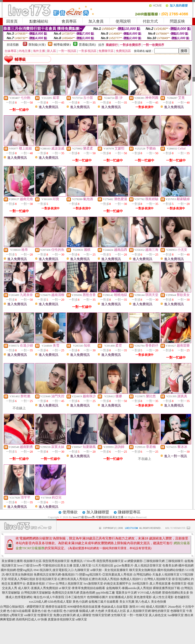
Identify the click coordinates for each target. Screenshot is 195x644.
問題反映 (177, 21)
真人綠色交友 (158, 615)
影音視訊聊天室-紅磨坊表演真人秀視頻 (62, 579)
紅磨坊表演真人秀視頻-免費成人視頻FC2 (116, 579)
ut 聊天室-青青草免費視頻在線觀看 (82, 588)
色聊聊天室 (178, 611)
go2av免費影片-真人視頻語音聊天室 (138, 566)
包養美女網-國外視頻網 (178, 566)
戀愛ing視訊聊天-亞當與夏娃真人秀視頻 (106, 575)
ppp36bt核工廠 (105, 593)
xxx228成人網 (38, 602)
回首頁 (12, 21)
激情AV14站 (137, 607)
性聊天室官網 (101, 615)
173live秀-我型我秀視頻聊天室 (104, 561)
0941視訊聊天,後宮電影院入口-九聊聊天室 (62, 570)
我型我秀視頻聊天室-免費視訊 (63, 561)
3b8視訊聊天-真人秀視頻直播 (151, 584)
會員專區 (69, 21)
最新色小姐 (39, 611)
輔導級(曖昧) (62, 45)
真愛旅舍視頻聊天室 (61, 619)
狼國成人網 (87, 611)
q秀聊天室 (17, 615)
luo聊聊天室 (176, 615)
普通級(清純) (87, 45)
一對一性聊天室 (137, 615)
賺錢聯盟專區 (129, 512)
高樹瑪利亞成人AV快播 (31, 619)
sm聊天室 (30, 615)
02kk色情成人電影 (60, 602)
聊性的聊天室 (161, 611)
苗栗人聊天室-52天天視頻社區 (93, 566)
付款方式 (150, 21)
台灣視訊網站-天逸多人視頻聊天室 (156, 575)
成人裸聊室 (84, 615)
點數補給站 (39, 21)
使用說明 (123, 21)
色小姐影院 (55, 611)
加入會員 (96, 21)
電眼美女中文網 (126, 593)
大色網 (100, 611)
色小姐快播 (71, 611)
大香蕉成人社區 (115, 611)
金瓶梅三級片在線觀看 (104, 602)
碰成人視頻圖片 (157, 607)
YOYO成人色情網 (149, 593)
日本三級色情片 (76, 597)
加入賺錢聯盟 (98, 512)
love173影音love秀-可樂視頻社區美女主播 (98, 517)
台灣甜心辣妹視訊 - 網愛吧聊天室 (22, 607)
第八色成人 (143, 602)
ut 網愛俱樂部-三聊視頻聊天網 (144, 561)
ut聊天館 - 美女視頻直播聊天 (109, 570)
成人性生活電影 (163, 597)
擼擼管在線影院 (56, 607)
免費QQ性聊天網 (64, 615)
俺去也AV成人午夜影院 (49, 597)
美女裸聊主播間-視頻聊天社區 (22, 561)
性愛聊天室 (45, 615)
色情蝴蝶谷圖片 (97, 597)
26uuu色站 (175, 607)
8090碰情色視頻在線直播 (84, 607)
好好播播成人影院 (121, 597)
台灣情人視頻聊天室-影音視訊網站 (167, 579)
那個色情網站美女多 (176, 593)
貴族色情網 (87, 593)
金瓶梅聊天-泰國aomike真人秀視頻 (129, 588)
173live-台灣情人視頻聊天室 (64, 584)
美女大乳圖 (127, 602)
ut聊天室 (81, 619)
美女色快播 (159, 602)
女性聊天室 (119, 615)
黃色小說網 (80, 602)
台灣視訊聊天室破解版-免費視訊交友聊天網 (50, 593)
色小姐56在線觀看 (19, 611)
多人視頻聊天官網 (139, 611)
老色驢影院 (182, 597)
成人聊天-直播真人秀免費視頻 (38, 588)
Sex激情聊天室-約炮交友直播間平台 (107, 584)
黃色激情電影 (143, 597)
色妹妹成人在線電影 (115, 607)
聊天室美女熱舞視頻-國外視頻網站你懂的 (157, 570)
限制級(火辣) (37, 45)
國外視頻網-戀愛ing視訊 (17, 570)
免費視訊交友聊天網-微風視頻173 (56, 575)
